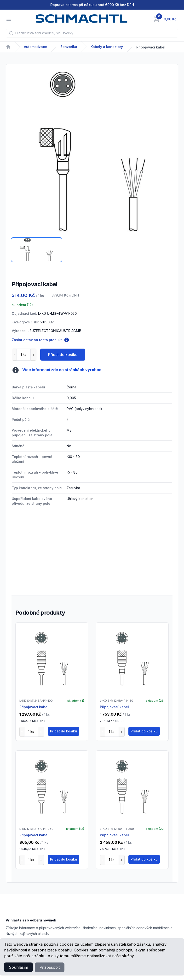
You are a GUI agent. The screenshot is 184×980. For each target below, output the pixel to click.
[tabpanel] (92, 152)
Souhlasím (18, 967)
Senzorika (69, 47)
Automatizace (35, 47)
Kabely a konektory (107, 47)
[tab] (37, 250)
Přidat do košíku (63, 355)
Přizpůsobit (50, 967)
